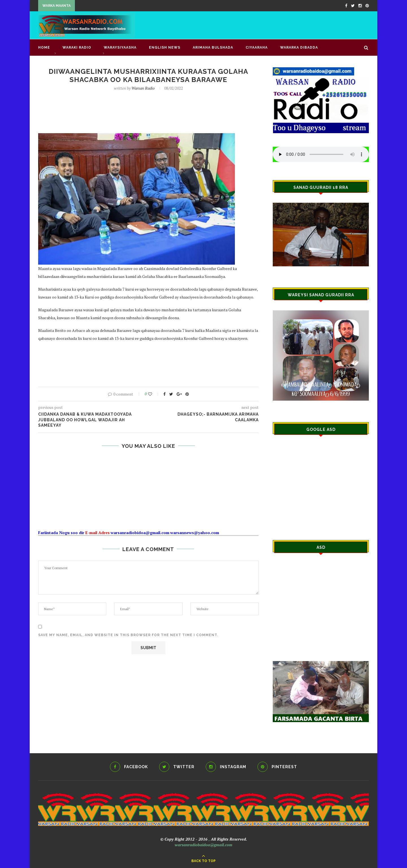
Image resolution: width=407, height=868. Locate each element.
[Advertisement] (266, 25)
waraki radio (77, 47)
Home (44, 47)
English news (165, 47)
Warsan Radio (143, 88)
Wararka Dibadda (299, 47)
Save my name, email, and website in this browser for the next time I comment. (128, 635)
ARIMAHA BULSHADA (213, 47)
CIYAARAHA (257, 47)
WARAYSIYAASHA (120, 47)
